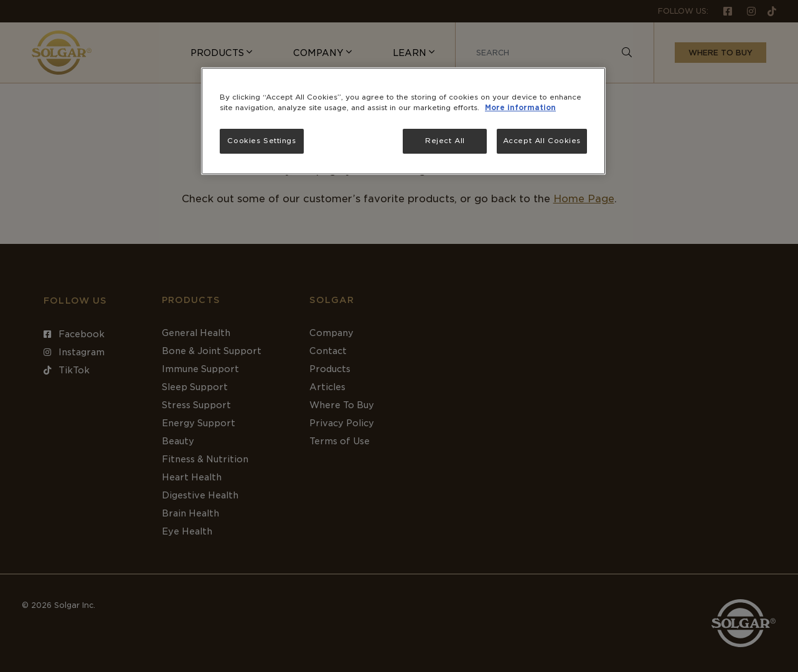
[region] (403, 121)
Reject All (445, 141)
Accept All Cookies (542, 141)
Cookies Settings (261, 141)
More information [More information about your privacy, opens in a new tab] (520, 108)
